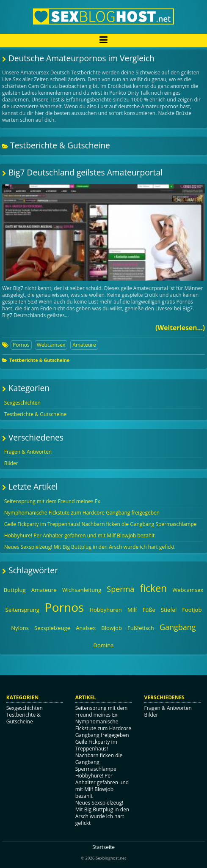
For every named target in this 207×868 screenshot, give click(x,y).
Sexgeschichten (22, 403)
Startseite (103, 847)
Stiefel (169, 610)
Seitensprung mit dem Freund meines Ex (52, 501)
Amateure (84, 345)
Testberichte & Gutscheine (39, 360)
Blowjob (112, 628)
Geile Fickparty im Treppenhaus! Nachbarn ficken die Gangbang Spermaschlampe (101, 524)
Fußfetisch (141, 628)
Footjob (192, 610)
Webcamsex (51, 345)
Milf (132, 610)
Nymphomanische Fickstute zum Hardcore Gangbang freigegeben (82, 513)
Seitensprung (22, 610)
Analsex (86, 628)
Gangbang (178, 627)
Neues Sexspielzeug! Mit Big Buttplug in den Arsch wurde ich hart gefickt (90, 547)
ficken (153, 588)
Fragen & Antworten (28, 452)
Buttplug (15, 590)
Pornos (21, 345)
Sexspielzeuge (52, 628)
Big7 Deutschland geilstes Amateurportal (86, 172)
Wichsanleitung (82, 590)
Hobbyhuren (105, 610)
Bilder (11, 463)
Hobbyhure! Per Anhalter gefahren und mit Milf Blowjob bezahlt (80, 535)
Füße (149, 610)
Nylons (20, 628)
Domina (104, 645)
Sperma (120, 589)
